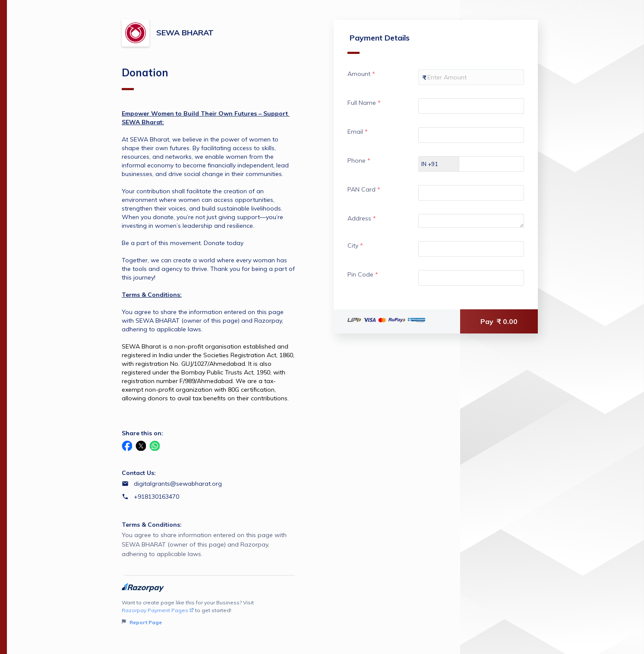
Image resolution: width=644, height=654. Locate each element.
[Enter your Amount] (470, 77)
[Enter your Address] (470, 221)
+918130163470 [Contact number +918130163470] (156, 497)
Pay (499, 321)
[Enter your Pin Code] (470, 278)
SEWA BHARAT (185, 33)
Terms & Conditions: (152, 525)
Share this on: (142, 433)
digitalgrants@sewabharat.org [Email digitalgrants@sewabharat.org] (178, 484)
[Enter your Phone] (497, 164)
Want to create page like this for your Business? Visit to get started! (209, 613)
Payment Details (376, 43)
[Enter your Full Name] (470, 106)
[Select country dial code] (436, 164)
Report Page (142, 622)
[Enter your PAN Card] (470, 193)
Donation (145, 78)
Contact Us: (139, 473)
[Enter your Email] (470, 135)
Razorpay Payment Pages (158, 610)
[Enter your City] (470, 249)
